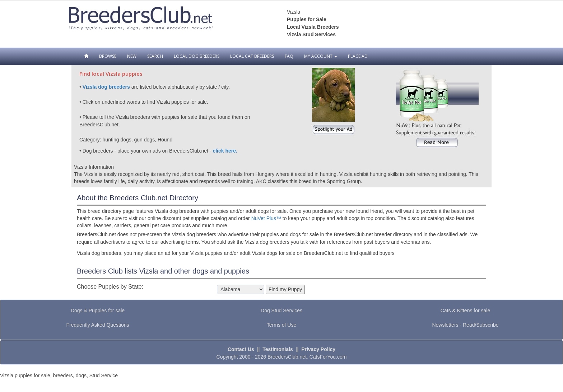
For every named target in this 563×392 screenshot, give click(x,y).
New (132, 56)
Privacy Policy (318, 349)
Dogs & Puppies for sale (98, 311)
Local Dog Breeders (197, 56)
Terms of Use (281, 325)
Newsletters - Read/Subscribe (465, 325)
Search (155, 56)
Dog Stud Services (281, 311)
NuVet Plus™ (266, 218)
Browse (108, 56)
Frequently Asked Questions (97, 325)
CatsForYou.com (328, 357)
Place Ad (358, 56)
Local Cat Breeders (252, 56)
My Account (321, 56)
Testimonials (278, 349)
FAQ (289, 56)
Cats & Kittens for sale (466, 311)
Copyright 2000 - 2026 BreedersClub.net (262, 357)
